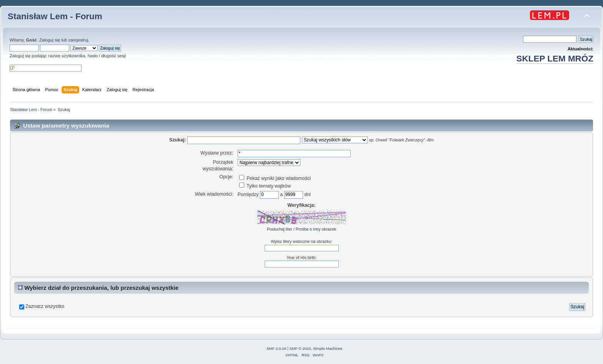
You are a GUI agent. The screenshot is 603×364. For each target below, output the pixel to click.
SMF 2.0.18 (277, 348)
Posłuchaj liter (280, 229)
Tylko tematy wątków (265, 186)
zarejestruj (78, 40)
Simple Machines (328, 348)
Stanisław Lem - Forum (55, 16)
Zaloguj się (50, 40)
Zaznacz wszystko (45, 306)
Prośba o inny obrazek (316, 229)
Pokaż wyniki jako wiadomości (275, 178)
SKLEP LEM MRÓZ (555, 59)
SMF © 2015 (300, 348)
